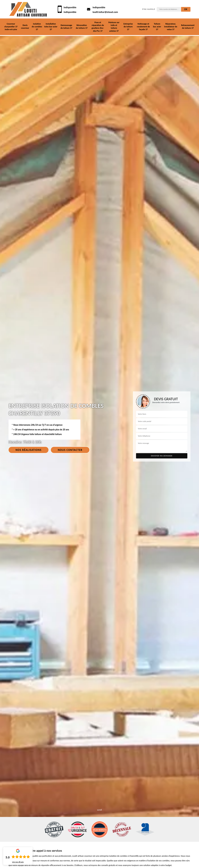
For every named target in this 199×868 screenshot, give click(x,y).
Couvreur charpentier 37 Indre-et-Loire (11, 27)
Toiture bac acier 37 (157, 27)
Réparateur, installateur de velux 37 (171, 27)
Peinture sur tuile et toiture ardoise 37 (114, 27)
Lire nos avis (18, 862)
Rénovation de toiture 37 (82, 27)
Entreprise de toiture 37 (128, 27)
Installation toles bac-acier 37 (51, 27)
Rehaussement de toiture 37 (188, 27)
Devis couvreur (25, 27)
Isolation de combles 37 (37, 27)
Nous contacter (70, 450)
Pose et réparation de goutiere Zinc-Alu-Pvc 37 (98, 27)
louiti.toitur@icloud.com (105, 12)
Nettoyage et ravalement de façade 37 (143, 27)
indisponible (70, 7)
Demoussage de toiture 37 (66, 27)
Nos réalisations (29, 450)
